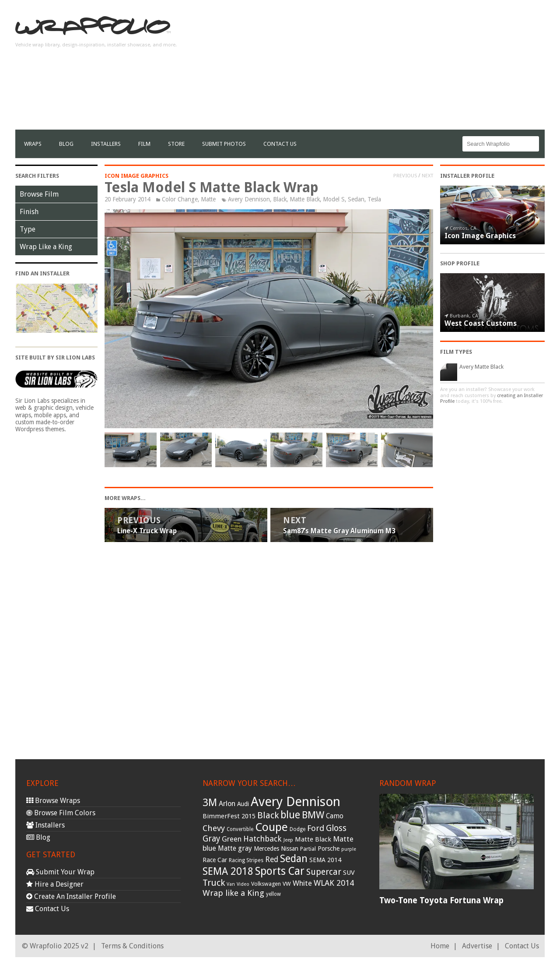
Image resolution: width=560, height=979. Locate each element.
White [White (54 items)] (302, 883)
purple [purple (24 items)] (349, 849)
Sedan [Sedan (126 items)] (294, 859)
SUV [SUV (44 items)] (349, 873)
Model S (334, 199)
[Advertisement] (385, 68)
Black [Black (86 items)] (268, 815)
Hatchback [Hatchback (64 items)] (262, 839)
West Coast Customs (481, 323)
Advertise (477, 946)
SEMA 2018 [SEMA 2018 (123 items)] (228, 871)
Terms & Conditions (132, 946)
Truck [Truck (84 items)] (214, 883)
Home (440, 946)
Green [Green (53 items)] (232, 839)
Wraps (33, 144)
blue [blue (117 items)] (290, 815)
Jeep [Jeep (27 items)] (288, 840)
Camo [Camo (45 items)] (335, 816)
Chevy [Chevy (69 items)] (214, 828)
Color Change (180, 199)
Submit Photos (224, 144)
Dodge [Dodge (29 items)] (297, 829)
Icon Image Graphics (136, 176)
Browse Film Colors (61, 813)
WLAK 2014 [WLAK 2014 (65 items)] (334, 883)
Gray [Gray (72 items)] (211, 839)
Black (280, 199)
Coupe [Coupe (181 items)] (271, 827)
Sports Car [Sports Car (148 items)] (280, 871)
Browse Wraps (53, 801)
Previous (405, 176)
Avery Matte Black (481, 367)
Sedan (356, 199)
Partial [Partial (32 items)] (308, 849)
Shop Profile (460, 263)
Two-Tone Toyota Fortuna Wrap (441, 900)
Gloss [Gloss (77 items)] (336, 828)
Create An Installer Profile (71, 896)
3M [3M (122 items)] (210, 803)
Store (176, 144)
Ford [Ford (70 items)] (316, 828)
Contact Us (280, 144)
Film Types (456, 352)
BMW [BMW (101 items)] (313, 815)
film (144, 144)
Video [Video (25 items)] (243, 884)
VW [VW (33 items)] (287, 884)
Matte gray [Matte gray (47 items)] (235, 848)
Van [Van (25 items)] (231, 884)
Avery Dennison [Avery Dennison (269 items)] (296, 802)
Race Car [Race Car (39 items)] (215, 860)
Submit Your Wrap (60, 872)
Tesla (374, 199)
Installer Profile (467, 176)
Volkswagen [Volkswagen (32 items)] (266, 884)
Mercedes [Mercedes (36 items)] (266, 849)
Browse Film (39, 194)
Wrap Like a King (46, 247)
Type (28, 229)
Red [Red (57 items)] (272, 859)
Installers (106, 144)
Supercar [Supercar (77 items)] (324, 872)
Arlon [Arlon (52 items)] (227, 804)
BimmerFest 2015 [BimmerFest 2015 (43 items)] (229, 816)
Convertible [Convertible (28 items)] (240, 829)
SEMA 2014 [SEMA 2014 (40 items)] (325, 860)
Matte (208, 199)
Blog (66, 144)
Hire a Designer (55, 884)
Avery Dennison (249, 199)
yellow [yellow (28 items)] (273, 894)
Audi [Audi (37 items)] (243, 804)
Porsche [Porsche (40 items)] (329, 849)
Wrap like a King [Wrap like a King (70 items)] (233, 893)
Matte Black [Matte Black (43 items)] (313, 839)
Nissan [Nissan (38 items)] (290, 849)
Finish (29, 212)
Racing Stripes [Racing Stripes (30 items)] (246, 860)
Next (427, 176)
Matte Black (305, 199)
